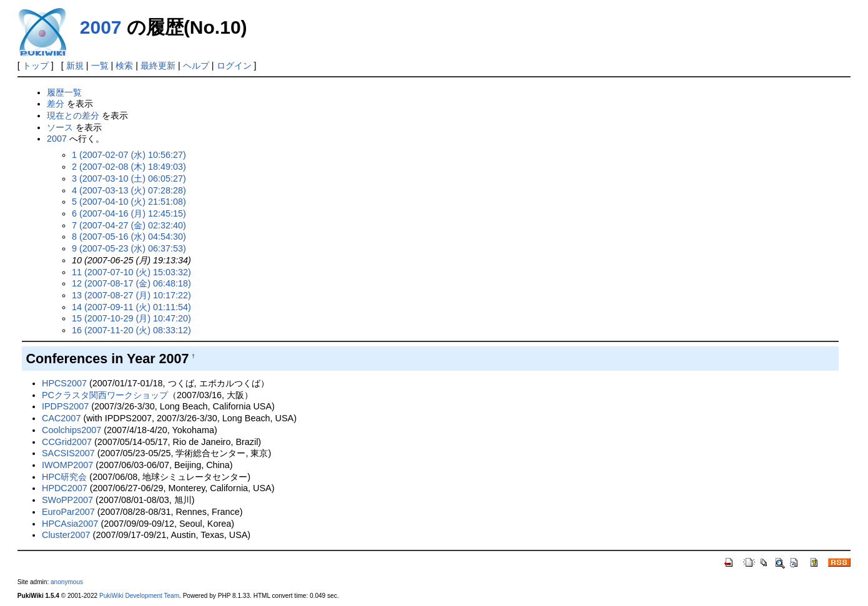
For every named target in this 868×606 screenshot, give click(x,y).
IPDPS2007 (65, 406)
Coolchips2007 (72, 430)
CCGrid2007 (67, 442)
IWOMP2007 (67, 465)
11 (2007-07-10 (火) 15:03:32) (131, 272)
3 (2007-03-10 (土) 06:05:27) (129, 178)
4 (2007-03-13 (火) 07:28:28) (129, 190)
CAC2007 (61, 418)
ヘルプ (196, 66)
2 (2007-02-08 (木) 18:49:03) (129, 167)
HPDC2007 (65, 488)
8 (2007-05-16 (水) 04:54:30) (129, 237)
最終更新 (158, 66)
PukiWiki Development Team (139, 596)
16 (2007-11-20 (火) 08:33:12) (131, 330)
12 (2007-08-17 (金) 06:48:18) (131, 283)
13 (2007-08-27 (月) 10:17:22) (131, 295)
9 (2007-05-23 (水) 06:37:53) (129, 248)
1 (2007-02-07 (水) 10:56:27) (129, 155)
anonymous (67, 582)
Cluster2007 (66, 535)
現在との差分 (73, 115)
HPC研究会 (64, 477)
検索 (124, 66)
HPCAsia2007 (70, 524)
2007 (101, 27)
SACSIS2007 (68, 453)
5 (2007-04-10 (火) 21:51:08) (129, 202)
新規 (75, 66)
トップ (36, 66)
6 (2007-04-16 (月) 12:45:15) (129, 213)
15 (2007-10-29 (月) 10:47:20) (131, 318)
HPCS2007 (64, 383)
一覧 (100, 66)
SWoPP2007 (67, 500)
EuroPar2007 (68, 512)
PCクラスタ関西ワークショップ (105, 395)
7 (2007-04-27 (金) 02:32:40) (129, 225)
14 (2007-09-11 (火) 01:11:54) (131, 307)
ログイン (234, 66)
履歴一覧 (64, 92)
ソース (60, 127)
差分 (56, 104)
